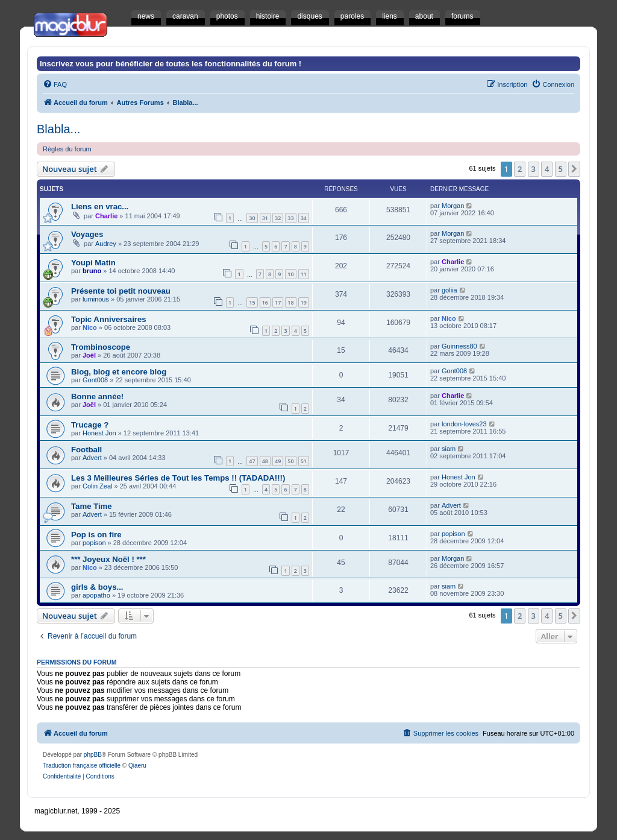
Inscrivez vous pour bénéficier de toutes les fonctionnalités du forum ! (171, 64)
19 (304, 302)
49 (278, 461)
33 (290, 218)
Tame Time (92, 506)
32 (278, 218)
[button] (574, 169)
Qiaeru (137, 766)
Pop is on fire (96, 535)
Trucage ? (90, 425)
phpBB (93, 755)
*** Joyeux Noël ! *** (108, 559)
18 (290, 302)
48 (265, 461)
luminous (96, 299)
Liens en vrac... (100, 207)
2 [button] (520, 169)
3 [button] (534, 169)
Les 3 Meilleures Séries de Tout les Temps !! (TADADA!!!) (178, 478)
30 (252, 218)
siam (449, 449)
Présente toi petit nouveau (121, 291)
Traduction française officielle (82, 766)
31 (265, 218)
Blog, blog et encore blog (119, 372)
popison (94, 543)
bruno (92, 271)
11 (304, 274)
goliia (449, 290)
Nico (90, 327)
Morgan (453, 206)
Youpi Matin (93, 263)
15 (252, 302)
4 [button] (547, 169)
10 (290, 274)
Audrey (106, 244)
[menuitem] (55, 84)
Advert (92, 458)
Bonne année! (97, 396)
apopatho (96, 595)
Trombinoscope (101, 347)
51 (304, 461)
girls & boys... (97, 587)
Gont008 (95, 380)
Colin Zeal (98, 486)
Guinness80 (459, 346)
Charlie (106, 216)
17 (278, 302)
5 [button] (561, 169)
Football (86, 450)
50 (290, 461)
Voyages (87, 234)
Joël (89, 355)
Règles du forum (67, 149)
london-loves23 (464, 424)
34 (304, 218)
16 (265, 302)
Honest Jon (99, 433)
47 (252, 461)
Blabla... (58, 129)
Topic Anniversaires (109, 319)
